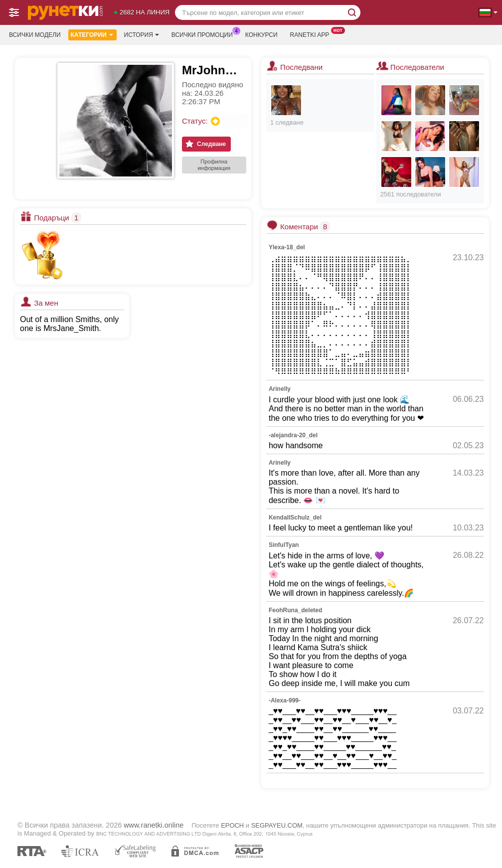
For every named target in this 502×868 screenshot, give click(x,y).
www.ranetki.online (154, 825)
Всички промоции (205, 34)
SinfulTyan (284, 545)
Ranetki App (312, 34)
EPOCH (232, 825)
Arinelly (280, 389)
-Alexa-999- (285, 700)
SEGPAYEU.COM (277, 825)
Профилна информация (214, 165)
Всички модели (35, 35)
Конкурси (261, 35)
